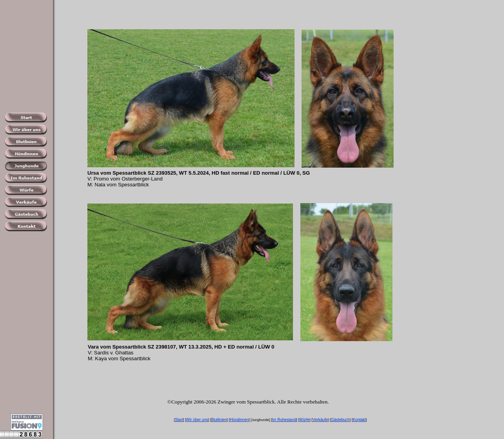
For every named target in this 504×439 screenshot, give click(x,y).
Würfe (304, 420)
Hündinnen (239, 420)
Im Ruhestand (284, 420)
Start (179, 420)
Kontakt (359, 420)
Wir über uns (197, 420)
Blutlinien (219, 420)
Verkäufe (320, 420)
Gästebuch (340, 420)
